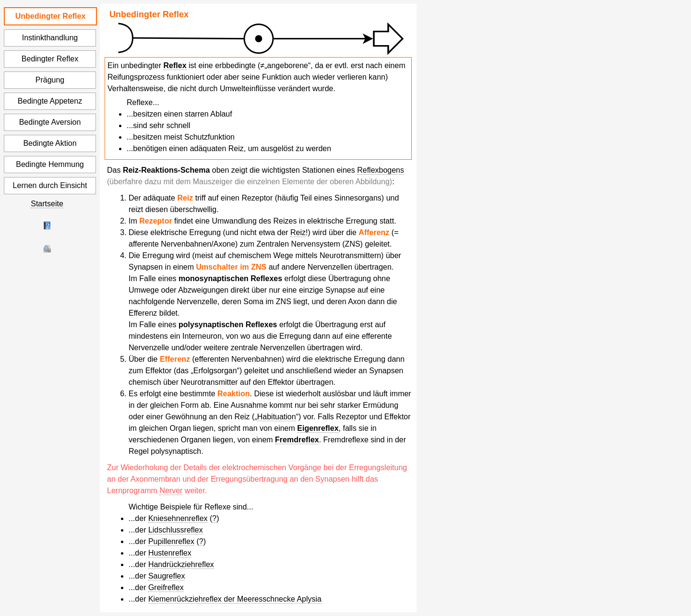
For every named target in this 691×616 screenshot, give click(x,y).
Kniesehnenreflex (178, 518)
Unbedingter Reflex (51, 16)
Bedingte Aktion (50, 143)
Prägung (50, 80)
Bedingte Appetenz (50, 101)
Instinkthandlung (50, 38)
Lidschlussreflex (176, 530)
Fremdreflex (297, 440)
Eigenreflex (318, 428)
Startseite (47, 204)
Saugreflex (167, 576)
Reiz (298, 232)
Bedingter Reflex (50, 59)
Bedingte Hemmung (50, 164)
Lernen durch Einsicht (50, 185)
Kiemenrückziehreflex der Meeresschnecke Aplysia (235, 599)
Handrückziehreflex (181, 564)
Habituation (277, 417)
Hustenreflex (170, 553)
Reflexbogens (381, 170)
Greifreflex (166, 587)
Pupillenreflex (171, 541)
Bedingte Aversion (50, 122)
